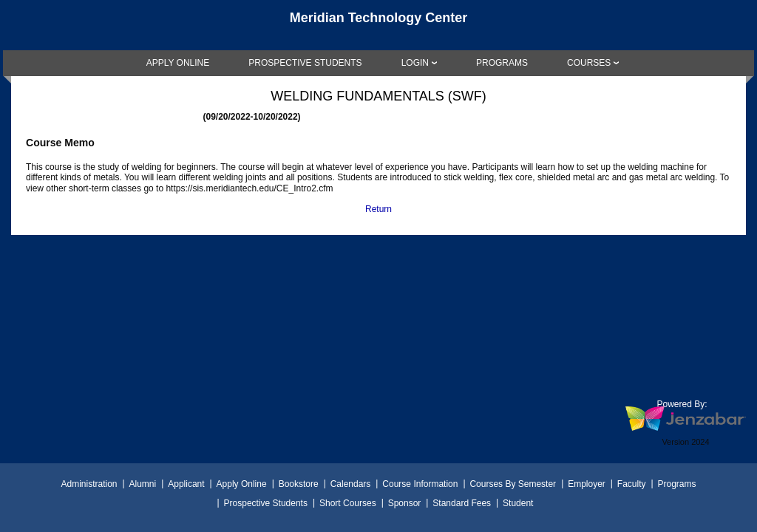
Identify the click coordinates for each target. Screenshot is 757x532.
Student (518, 503)
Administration (89, 484)
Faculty (632, 484)
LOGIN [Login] (415, 63)
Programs (677, 484)
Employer (587, 484)
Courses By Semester (513, 484)
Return (378, 209)
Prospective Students (266, 503)
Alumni (143, 484)
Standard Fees (462, 503)
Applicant (186, 484)
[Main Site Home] (378, 25)
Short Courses (348, 503)
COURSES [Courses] (589, 63)
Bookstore (299, 484)
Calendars (351, 484)
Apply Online (242, 484)
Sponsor (405, 503)
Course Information (420, 484)
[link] (178, 63)
